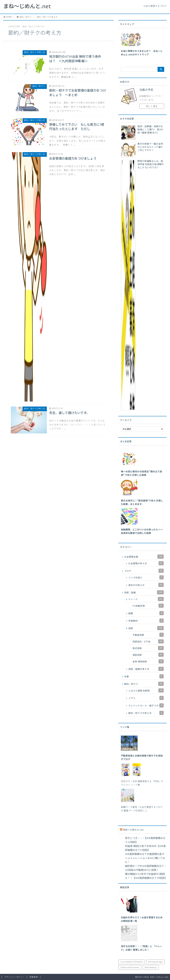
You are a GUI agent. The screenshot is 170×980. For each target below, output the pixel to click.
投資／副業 (144, 592)
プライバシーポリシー (14, 977)
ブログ (144, 571)
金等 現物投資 (148, 661)
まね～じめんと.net (27, 7)
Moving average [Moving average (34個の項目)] (155, 962)
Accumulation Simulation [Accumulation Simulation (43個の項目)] (132, 962)
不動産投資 (148, 635)
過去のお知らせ (146, 585)
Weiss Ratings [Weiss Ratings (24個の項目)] (151, 967)
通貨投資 (148, 655)
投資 (146, 628)
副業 (146, 613)
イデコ (146, 698)
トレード (146, 599)
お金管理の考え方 (146, 563)
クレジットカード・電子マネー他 (146, 705)
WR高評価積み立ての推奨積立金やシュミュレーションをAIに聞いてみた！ (145, 858)
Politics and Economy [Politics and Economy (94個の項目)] (130, 967)
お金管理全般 (144, 557)
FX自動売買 (148, 606)
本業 (144, 676)
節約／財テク (144, 684)
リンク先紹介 (146, 577)
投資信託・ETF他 (148, 641)
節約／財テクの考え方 (146, 713)
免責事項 (34, 977)
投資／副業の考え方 (146, 669)
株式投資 (148, 648)
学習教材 (146, 621)
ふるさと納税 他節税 (146, 690)
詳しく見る (152, 106)
